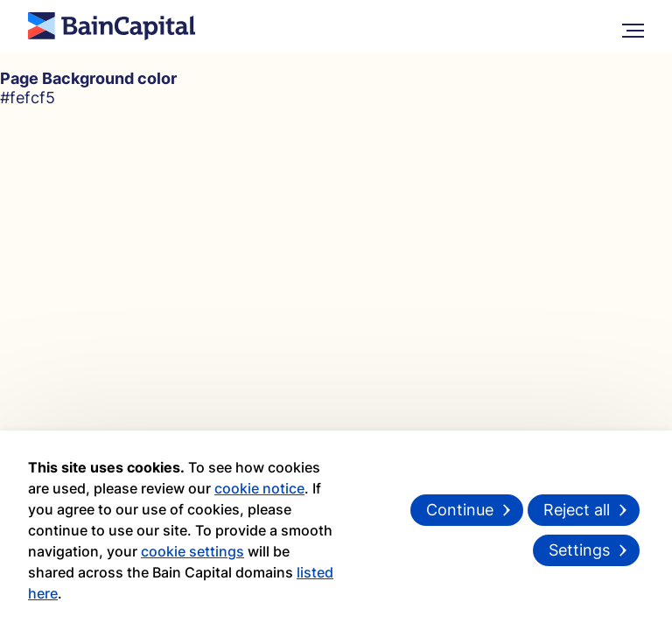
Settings (579, 550)
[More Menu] (633, 27)
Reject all (577, 510)
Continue (460, 510)
